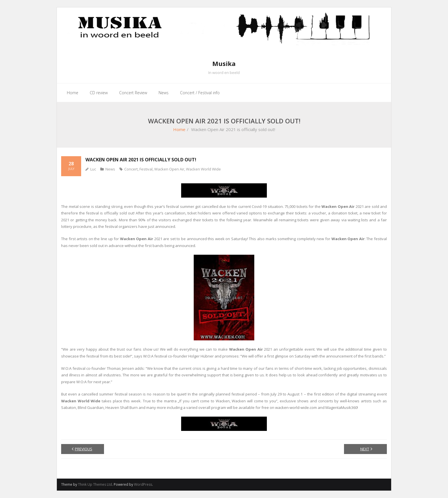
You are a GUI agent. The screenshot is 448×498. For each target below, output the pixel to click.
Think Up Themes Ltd (95, 484)
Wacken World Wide (203, 169)
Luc (93, 169)
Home (179, 129)
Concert (131, 169)
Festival (146, 169)
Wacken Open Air (169, 169)
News (110, 169)
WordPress (143, 484)
